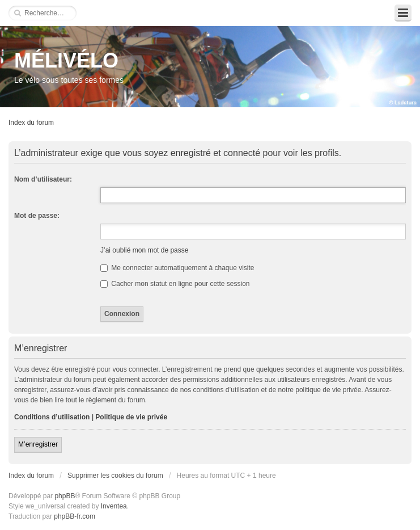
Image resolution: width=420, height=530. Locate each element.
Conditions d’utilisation (52, 417)
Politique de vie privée (131, 417)
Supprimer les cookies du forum (115, 476)
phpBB (65, 496)
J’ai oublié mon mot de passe (144, 250)
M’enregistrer (38, 444)
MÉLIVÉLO (66, 60)
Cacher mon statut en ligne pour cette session (175, 284)
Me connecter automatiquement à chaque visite (177, 268)
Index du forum (31, 123)
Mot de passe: (37, 216)
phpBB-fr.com (75, 516)
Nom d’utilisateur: (43, 179)
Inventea (114, 506)
